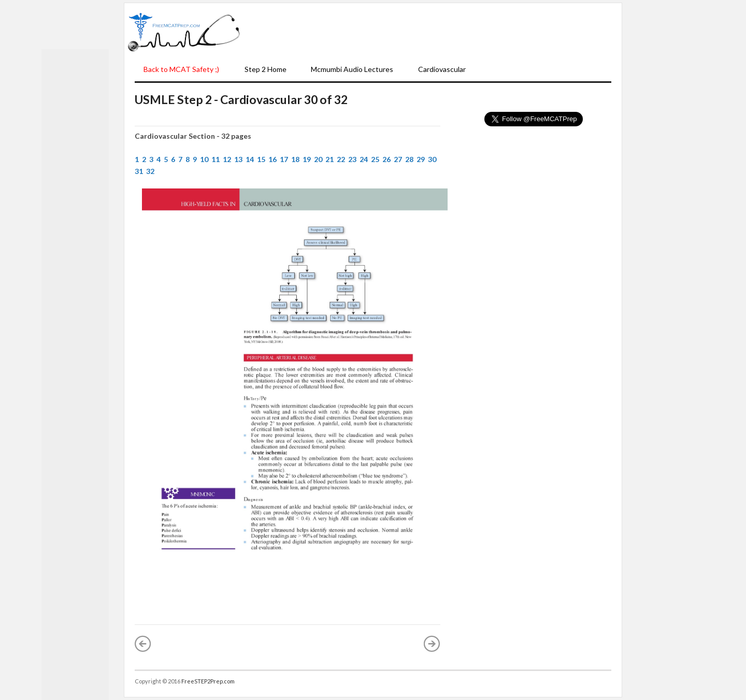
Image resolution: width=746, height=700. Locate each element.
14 (250, 159)
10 (204, 159)
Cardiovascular (442, 69)
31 (139, 171)
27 (398, 159)
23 (352, 159)
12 (227, 159)
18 (295, 159)
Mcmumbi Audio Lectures (352, 69)
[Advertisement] (431, 32)
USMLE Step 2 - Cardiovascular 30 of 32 (241, 99)
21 (329, 159)
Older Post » (432, 644)
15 (261, 159)
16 (272, 159)
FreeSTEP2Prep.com (208, 681)
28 (409, 159)
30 (432, 159)
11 (216, 159)
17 (284, 159)
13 (238, 159)
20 (318, 159)
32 (150, 171)
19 (307, 159)
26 (386, 159)
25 (375, 159)
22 (341, 159)
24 (364, 159)
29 (421, 159)
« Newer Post (143, 644)
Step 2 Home (266, 69)
